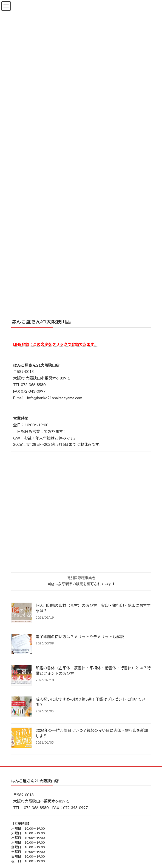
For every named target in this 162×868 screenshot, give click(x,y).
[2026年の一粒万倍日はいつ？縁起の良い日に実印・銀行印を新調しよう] (22, 738)
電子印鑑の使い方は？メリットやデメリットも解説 (80, 637)
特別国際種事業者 (81, 578)
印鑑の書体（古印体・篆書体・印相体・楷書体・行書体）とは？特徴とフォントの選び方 (93, 671)
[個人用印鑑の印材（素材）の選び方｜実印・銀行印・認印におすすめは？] (22, 613)
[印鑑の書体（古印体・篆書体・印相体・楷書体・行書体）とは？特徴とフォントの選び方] (22, 676)
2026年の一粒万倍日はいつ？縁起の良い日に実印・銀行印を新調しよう (92, 733)
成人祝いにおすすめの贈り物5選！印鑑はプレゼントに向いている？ (90, 702)
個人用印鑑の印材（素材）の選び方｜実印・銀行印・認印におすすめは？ (93, 608)
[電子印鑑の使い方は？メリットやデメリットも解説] (22, 644)
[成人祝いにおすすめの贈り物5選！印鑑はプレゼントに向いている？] (22, 707)
